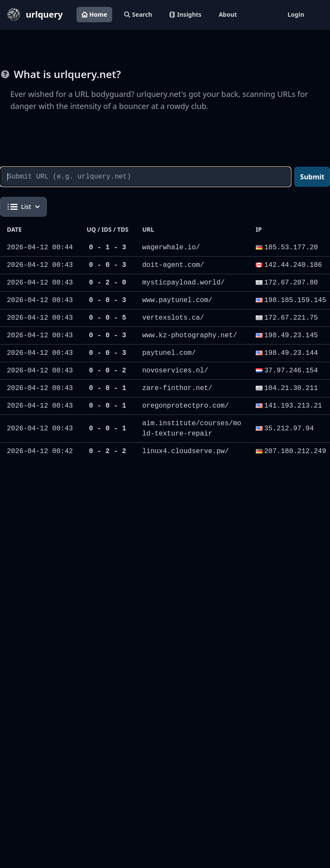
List (23, 207)
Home (94, 14)
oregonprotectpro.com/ (186, 406)
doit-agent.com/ (173, 265)
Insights (185, 14)
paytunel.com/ (169, 353)
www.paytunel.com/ (177, 300)
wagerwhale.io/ (171, 248)
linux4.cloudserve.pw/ (186, 451)
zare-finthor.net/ (177, 388)
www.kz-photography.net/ (190, 336)
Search (138, 14)
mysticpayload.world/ (183, 283)
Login (296, 14)
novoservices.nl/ (175, 371)
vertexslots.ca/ (173, 318)
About (228, 14)
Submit (312, 177)
